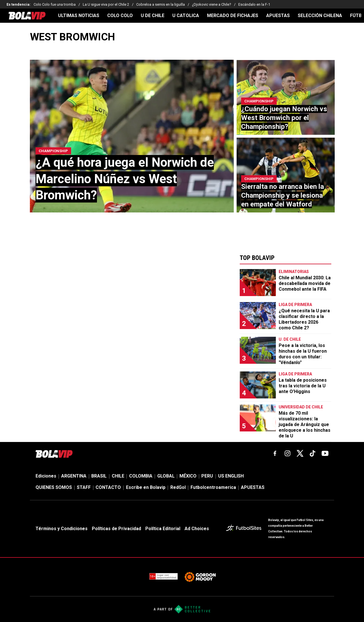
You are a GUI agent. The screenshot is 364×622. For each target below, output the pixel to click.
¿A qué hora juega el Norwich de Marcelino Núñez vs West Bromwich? (125, 179)
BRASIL (99, 476)
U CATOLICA (186, 16)
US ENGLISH (231, 476)
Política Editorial (163, 529)
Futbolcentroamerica (213, 487)
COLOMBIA (141, 476)
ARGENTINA (74, 476)
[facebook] (275, 453)
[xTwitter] (300, 453)
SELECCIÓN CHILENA (320, 16)
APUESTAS (278, 16)
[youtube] (325, 453)
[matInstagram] (288, 453)
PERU (207, 476)
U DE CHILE (153, 16)
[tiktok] (313, 453)
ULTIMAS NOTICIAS (79, 16)
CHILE (118, 476)
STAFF (84, 487)
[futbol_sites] (245, 529)
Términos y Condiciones (62, 529)
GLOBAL (166, 476)
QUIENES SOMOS (54, 487)
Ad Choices (197, 529)
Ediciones (46, 476)
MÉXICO (188, 476)
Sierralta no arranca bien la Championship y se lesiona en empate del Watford (283, 195)
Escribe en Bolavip (146, 487)
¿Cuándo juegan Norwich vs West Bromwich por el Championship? (284, 118)
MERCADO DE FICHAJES (233, 16)
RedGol (178, 487)
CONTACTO (108, 487)
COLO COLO (120, 16)
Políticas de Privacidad (116, 529)
